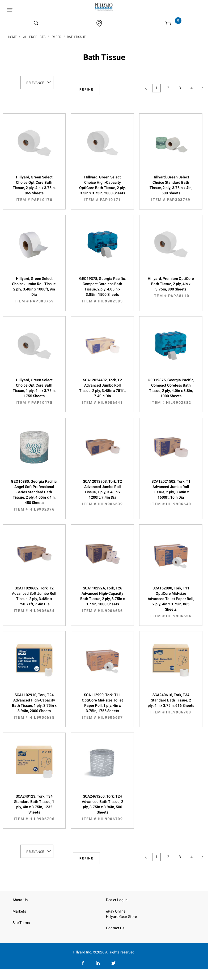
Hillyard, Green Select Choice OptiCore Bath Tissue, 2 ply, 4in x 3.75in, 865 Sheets (34, 189)
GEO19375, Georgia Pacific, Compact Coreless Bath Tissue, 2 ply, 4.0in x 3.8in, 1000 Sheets (171, 391)
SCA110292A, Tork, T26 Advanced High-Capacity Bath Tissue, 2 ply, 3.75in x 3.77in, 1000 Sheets (102, 600)
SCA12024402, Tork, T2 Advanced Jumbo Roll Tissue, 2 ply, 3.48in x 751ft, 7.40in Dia (102, 391)
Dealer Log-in (117, 900)
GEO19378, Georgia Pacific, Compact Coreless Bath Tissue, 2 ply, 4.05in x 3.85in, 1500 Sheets (102, 290)
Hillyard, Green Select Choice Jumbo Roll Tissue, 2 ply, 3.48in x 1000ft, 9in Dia (34, 290)
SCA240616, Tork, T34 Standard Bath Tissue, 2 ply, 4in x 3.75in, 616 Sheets (171, 704)
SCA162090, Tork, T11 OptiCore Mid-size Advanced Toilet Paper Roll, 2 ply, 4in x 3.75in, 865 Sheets (171, 602)
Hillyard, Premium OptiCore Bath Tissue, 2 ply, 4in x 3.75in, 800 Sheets (171, 287)
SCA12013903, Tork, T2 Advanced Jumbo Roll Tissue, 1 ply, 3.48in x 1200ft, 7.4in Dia (102, 493)
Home (12, 37)
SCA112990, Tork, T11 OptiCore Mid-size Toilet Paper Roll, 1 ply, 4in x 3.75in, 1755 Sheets (102, 706)
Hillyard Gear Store (121, 917)
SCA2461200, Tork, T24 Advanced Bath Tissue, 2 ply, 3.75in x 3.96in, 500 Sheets (102, 808)
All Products (34, 37)
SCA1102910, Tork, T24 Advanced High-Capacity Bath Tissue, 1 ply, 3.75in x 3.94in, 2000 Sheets (34, 706)
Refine (86, 89)
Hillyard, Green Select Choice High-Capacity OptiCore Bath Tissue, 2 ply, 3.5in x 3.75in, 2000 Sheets (102, 189)
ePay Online (116, 911)
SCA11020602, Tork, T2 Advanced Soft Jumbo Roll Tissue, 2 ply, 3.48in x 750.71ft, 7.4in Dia (34, 600)
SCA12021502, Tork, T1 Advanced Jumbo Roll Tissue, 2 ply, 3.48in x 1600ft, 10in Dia (171, 493)
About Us (20, 900)
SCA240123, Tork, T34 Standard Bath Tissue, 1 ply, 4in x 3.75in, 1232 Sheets (34, 808)
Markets (19, 911)
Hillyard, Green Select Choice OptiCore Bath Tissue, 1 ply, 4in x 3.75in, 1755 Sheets (34, 391)
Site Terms (21, 923)
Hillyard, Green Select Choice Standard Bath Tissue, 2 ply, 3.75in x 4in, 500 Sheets (171, 189)
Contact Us (115, 928)
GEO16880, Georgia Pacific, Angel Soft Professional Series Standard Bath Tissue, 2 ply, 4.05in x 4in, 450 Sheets (34, 495)
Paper (57, 37)
